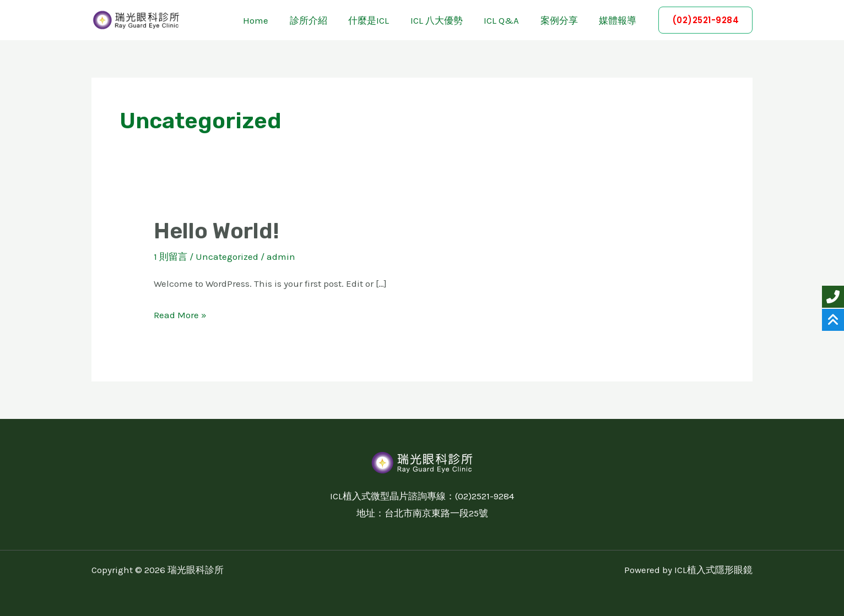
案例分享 (563, 20)
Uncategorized (227, 257)
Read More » (180, 313)
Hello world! (218, 231)
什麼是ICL (380, 20)
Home (272, 20)
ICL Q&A (508, 20)
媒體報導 (619, 20)
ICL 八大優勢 (445, 20)
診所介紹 (322, 20)
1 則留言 (171, 257)
